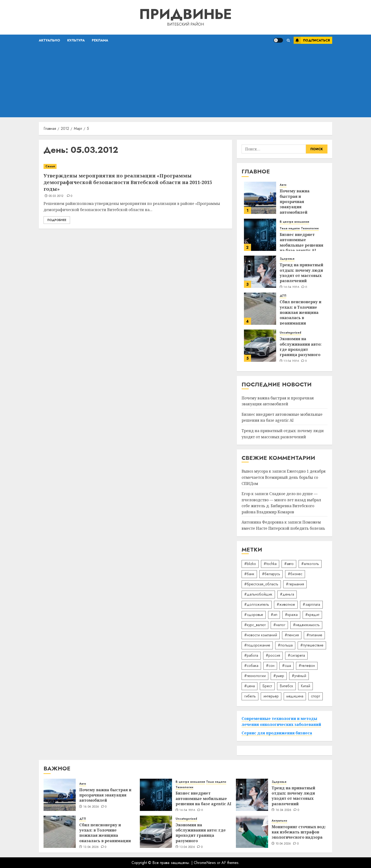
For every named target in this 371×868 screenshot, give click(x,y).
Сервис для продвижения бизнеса (277, 733)
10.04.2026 (283, 844)
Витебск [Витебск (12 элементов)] (286, 686)
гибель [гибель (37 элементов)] (250, 696)
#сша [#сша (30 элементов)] (287, 666)
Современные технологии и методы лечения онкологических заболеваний (281, 722)
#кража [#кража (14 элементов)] (291, 615)
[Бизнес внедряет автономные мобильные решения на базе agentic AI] (260, 235)
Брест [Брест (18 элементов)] (267, 686)
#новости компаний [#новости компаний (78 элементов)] (261, 635)
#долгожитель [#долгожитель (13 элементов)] (257, 604)
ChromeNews (205, 863)
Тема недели (290, 228)
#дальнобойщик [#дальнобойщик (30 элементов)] (258, 594)
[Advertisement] (185, 82)
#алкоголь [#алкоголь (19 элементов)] (310, 564)
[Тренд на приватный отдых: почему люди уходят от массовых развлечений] (260, 272)
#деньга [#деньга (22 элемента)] (287, 594)
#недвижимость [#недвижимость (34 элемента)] (306, 625)
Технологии (310, 228)
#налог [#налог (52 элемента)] (279, 625)
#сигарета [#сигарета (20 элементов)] (296, 655)
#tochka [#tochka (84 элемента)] (270, 564)
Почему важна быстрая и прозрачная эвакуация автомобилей (295, 202)
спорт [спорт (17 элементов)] (316, 696)
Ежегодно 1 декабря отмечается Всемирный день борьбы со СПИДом (284, 477)
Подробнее (57, 220)
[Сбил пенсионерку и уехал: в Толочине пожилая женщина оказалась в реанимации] (260, 309)
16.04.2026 (291, 287)
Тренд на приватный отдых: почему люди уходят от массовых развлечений (301, 273)
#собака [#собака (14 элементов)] (251, 666)
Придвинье (185, 14)
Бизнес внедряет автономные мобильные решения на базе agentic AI (301, 242)
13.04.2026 (291, 361)
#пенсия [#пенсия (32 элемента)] (292, 635)
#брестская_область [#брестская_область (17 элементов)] (261, 584)
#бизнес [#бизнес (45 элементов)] (295, 574)
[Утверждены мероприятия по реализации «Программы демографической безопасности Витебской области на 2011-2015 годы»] (135, 166)
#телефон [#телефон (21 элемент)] (307, 666)
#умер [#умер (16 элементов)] (279, 676)
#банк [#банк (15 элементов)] (249, 574)
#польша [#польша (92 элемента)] (285, 645)
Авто (283, 185)
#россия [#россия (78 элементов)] (273, 655)
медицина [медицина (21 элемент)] (295, 696)
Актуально (49, 40)
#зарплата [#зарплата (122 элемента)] (311, 604)
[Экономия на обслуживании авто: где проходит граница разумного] (260, 346)
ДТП (283, 296)
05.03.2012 (56, 196)
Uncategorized (290, 333)
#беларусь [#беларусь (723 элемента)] (271, 574)
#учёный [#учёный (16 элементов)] (299, 676)
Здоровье (287, 259)
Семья (50, 166)
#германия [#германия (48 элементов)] (295, 584)
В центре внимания (294, 222)
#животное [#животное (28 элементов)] (286, 604)
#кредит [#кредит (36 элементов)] (312, 615)
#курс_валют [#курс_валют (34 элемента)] (255, 625)
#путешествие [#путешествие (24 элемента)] (312, 645)
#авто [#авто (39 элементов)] (289, 564)
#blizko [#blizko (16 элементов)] (250, 564)
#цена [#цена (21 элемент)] (250, 686)
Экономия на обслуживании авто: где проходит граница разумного (301, 347)
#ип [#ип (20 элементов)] (274, 615)
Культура (76, 40)
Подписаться (312, 40)
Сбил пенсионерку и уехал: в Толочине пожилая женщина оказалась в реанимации (300, 312)
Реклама (100, 40)
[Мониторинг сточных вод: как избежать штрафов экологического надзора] (252, 832)
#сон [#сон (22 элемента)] (270, 666)
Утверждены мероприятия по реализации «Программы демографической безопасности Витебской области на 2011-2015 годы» (128, 182)
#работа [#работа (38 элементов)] (251, 655)
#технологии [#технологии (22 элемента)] (255, 676)
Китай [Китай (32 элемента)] (305, 686)
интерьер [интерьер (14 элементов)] (271, 696)
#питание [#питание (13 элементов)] (314, 635)
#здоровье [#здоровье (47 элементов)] (254, 615)
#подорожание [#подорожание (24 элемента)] (257, 645)
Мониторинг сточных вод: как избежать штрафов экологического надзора (299, 832)
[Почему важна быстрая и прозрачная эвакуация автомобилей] (260, 198)
